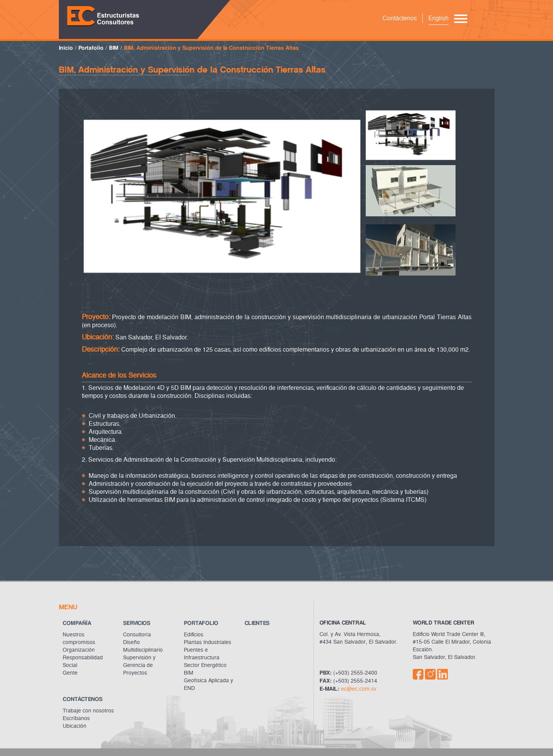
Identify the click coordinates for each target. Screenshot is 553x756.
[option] (222, 193)
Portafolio (91, 48)
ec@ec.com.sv (359, 689)
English (439, 18)
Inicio (66, 48)
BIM (114, 48)
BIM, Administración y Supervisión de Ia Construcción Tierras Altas (211, 48)
